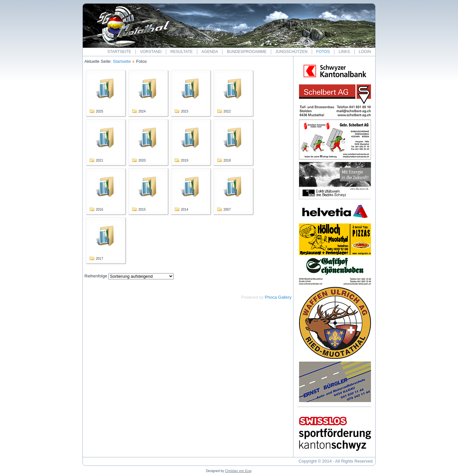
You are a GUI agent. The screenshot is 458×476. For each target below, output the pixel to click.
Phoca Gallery (278, 297)
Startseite (119, 52)
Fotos (323, 52)
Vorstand (151, 52)
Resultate (182, 52)
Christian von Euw (238, 471)
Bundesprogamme (247, 52)
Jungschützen (291, 52)
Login (365, 52)
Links (344, 52)
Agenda (210, 52)
